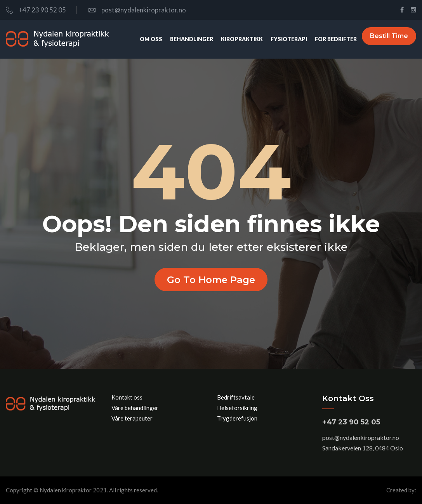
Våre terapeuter (132, 418)
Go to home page (211, 279)
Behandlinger (185, 39)
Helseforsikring (237, 408)
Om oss (144, 39)
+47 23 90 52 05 (36, 10)
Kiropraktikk (235, 39)
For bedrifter (329, 39)
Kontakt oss (127, 397)
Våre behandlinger (135, 408)
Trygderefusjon (237, 418)
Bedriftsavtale (236, 397)
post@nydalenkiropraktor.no (137, 10)
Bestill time (389, 39)
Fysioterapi (282, 39)
